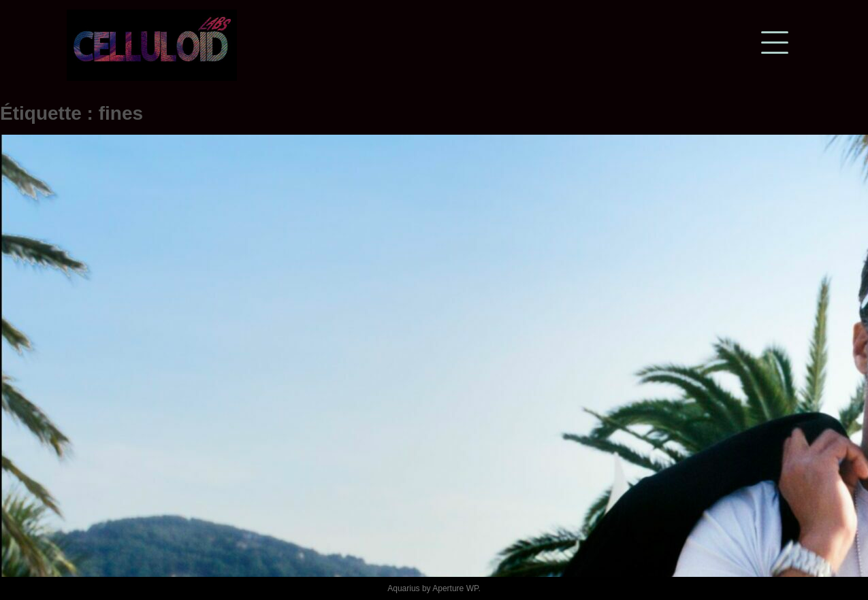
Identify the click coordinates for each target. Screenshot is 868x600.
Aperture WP (455, 588)
